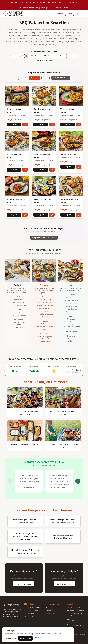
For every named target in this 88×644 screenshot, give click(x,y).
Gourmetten (28, 617)
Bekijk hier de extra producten (44, 238)
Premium (34, 78)
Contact (66, 8)
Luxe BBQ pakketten (31, 614)
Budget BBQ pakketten (32, 608)
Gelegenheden (51, 614)
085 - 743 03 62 (74, 608)
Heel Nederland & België (75, 615)
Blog (47, 608)
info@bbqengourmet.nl (76, 611)
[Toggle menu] (83, 14)
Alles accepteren (25, 638)
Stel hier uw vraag (24, 584)
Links (84, 635)
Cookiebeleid (77, 635)
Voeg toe (14, 125)
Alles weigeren (10, 638)
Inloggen (60, 14)
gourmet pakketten (67, 359)
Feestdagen (50, 611)
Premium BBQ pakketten (33, 611)
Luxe (46, 78)
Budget (22, 78)
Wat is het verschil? (62, 78)
